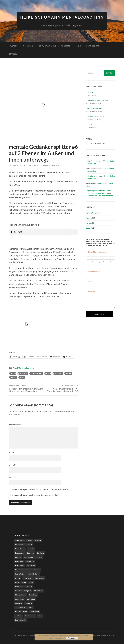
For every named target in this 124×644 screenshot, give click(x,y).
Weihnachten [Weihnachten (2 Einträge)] (30, 616)
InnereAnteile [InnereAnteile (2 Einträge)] (20, 574)
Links (79, 46)
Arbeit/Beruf (18, 368)
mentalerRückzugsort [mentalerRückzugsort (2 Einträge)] (23, 591)
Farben (89, 223)
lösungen (58, 373)
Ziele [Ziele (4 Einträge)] (40, 616)
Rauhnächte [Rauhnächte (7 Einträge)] (20, 599)
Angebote (66, 46)
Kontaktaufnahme (48, 46)
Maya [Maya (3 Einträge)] (31, 582)
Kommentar (15, 425)
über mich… (29, 46)
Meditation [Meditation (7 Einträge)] (19, 586)
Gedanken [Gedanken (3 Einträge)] (19, 561)
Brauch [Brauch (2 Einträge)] (31, 549)
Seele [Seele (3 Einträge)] (31, 607)
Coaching (23, 373)
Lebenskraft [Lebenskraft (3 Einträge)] (27, 578)
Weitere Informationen (57, 638)
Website (13, 477)
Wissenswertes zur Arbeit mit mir (100, 196)
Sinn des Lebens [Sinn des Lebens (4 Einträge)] (21, 612)
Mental (69, 373)
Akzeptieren (72, 638)
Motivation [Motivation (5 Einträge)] (38, 591)
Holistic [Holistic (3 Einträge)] (36, 570)
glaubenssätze (37, 373)
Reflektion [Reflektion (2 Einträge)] (31, 599)
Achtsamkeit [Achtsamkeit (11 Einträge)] (20, 540)
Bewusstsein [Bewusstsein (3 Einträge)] (20, 545)
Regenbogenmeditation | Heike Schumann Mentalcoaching (99, 192)
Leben (32, 368)
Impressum (14, 54)
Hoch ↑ (112, 635)
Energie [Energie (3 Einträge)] (18, 557)
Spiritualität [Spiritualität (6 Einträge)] (34, 612)
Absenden (99, 314)
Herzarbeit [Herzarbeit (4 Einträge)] (31, 565)
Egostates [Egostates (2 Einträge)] (40, 553)
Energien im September (95, 116)
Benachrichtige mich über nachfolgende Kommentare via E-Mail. (41, 489)
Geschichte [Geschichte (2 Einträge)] (30, 561)
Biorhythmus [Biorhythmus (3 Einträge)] (20, 549)
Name (12, 452)
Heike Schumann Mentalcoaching (62, 17)
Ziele (22, 377)
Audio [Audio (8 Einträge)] (30, 540)
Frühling (89, 92)
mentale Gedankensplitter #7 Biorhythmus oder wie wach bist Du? (61, 389)
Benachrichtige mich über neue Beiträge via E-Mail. (35, 495)
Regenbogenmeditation (96, 108)
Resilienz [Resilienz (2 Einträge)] (19, 603)
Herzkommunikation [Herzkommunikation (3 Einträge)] (23, 570)
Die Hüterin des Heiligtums (97, 100)
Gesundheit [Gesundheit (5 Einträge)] (20, 565)
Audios (26, 368)
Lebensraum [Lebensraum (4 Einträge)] (39, 578)
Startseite (14, 46)
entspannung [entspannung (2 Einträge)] (29, 557)
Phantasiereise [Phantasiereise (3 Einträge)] (21, 595)
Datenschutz (93, 46)
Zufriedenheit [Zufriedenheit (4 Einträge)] (20, 620)
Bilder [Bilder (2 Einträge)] (30, 545)
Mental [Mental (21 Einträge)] (29, 586)
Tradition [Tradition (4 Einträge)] (19, 616)
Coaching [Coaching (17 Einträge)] (30, 553)
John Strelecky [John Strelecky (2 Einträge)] (34, 574)
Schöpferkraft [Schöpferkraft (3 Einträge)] (20, 607)
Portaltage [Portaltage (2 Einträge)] (33, 595)
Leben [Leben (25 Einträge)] (18, 578)
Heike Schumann (32, 166)
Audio (13, 373)
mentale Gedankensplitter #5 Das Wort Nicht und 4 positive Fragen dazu (26, 389)
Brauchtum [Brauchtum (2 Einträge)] (19, 553)
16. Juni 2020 (15, 166)
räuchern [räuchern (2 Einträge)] (28, 603)
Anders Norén (100, 635)
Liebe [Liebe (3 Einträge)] (17, 582)
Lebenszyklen (92, 124)
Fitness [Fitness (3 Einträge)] (39, 557)
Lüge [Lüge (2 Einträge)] (24, 582)
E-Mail (12, 465)
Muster (14, 377)
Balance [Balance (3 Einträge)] (38, 540)
